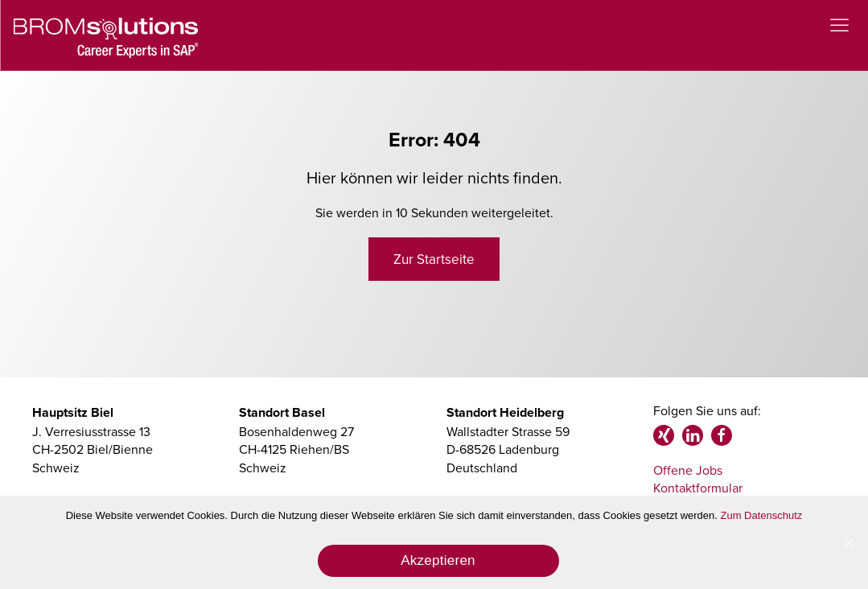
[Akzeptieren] (848, 542)
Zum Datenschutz (762, 515)
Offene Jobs (688, 470)
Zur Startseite (434, 259)
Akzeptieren (438, 560)
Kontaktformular (698, 488)
